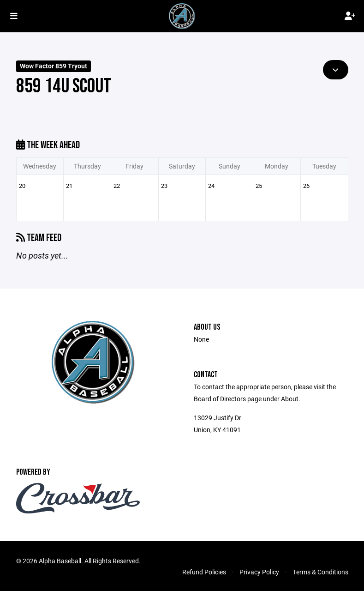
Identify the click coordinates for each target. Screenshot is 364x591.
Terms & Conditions (320, 572)
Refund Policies (204, 572)
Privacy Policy (259, 572)
